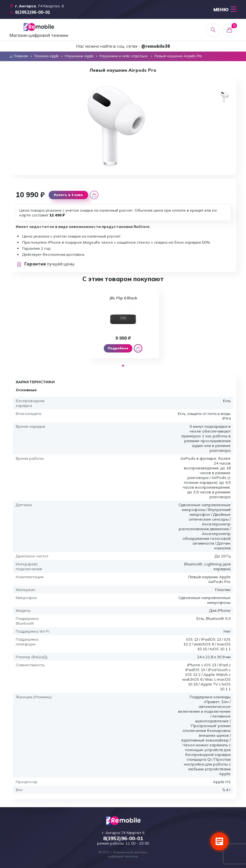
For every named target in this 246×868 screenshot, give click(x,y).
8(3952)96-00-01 (123, 839)
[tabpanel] (123, 324)
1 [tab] (123, 365)
